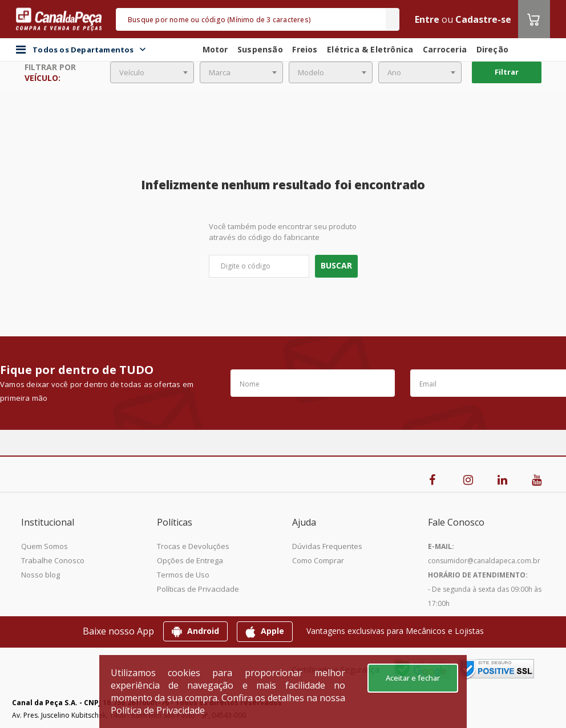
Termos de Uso (183, 575)
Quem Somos (45, 546)
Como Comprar (318, 560)
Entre (427, 19)
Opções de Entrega (190, 560)
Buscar (336, 265)
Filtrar (507, 72)
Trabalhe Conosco (53, 560)
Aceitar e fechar (413, 678)
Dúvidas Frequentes (327, 546)
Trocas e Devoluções (193, 546)
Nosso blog (41, 575)
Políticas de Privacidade (198, 589)
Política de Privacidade (158, 710)
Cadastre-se (483, 19)
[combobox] (152, 72)
